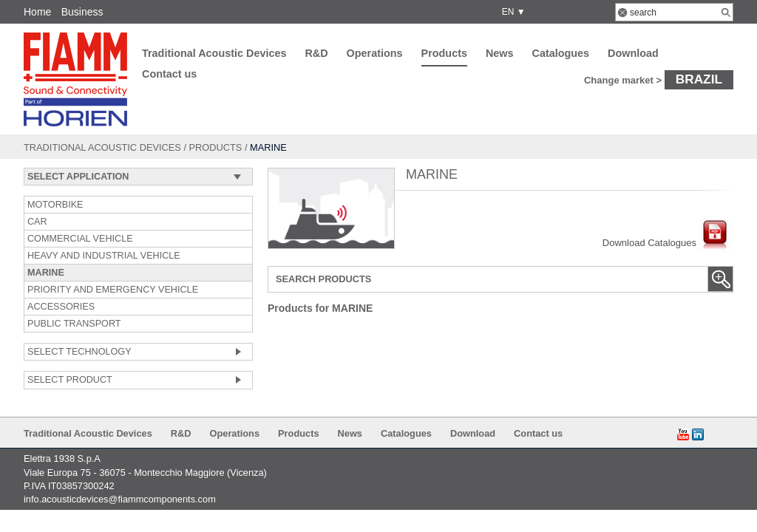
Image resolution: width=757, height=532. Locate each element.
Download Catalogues (668, 243)
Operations (375, 53)
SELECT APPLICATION (78, 177)
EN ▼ (511, 12)
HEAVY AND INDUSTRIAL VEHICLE (104, 256)
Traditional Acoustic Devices (214, 53)
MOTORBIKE (55, 205)
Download (633, 53)
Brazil (699, 79)
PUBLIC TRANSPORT (74, 324)
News (500, 53)
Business (82, 12)
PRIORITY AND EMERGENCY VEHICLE (113, 290)
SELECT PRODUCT (70, 380)
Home (37, 12)
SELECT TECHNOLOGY (79, 352)
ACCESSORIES (61, 307)
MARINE (46, 273)
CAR (37, 222)
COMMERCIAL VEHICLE (80, 239)
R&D (316, 53)
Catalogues (561, 53)
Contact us (169, 74)
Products (444, 53)
